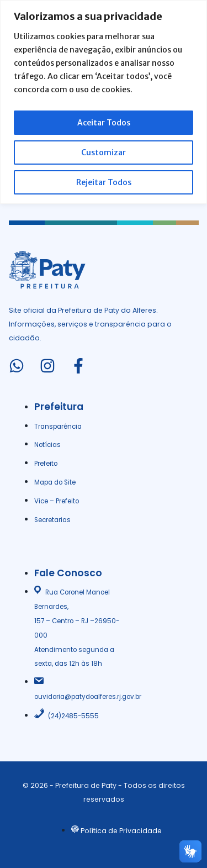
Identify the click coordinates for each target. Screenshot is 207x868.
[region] (104, 102)
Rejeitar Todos (104, 182)
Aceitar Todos (104, 123)
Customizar (104, 152)
